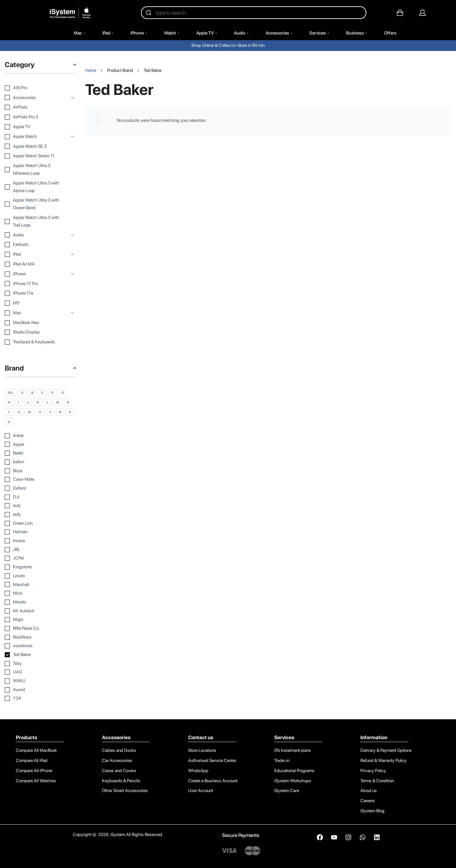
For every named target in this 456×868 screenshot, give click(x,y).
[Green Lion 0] (41, 523)
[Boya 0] (41, 471)
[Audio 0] (36, 235)
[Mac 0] (36, 313)
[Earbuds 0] (36, 245)
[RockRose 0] (41, 637)
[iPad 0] (36, 254)
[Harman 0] (41, 532)
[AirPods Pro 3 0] (36, 117)
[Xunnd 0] (41, 690)
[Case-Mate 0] (41, 479)
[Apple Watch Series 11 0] (36, 156)
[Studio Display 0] (36, 332)
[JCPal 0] (41, 558)
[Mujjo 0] (41, 620)
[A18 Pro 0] (36, 88)
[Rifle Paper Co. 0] (41, 628)
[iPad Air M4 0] (36, 264)
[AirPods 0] (36, 107)
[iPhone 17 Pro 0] (36, 284)
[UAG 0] (41, 672)
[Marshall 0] (41, 585)
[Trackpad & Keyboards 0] (36, 342)
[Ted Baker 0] (41, 655)
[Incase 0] (41, 541)
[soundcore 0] (41, 646)
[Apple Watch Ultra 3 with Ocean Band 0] (36, 204)
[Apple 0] (41, 445)
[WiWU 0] (41, 681)
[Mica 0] (41, 593)
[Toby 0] (41, 664)
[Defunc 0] (41, 488)
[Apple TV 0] (36, 127)
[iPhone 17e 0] (36, 293)
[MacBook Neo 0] (36, 323)
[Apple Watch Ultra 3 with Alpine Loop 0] (36, 187)
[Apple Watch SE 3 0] (36, 147)
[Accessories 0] (36, 98)
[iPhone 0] (36, 274)
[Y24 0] (41, 698)
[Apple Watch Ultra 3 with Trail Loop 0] (36, 222)
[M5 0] (36, 303)
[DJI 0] (41, 497)
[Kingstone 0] (41, 567)
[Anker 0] (41, 436)
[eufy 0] (41, 506)
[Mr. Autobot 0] (41, 611)
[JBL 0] (41, 550)
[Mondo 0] (41, 602)
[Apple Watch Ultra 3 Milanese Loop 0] (36, 170)
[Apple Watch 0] (36, 137)
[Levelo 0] (41, 576)
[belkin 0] (41, 462)
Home (91, 70)
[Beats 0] (41, 453)
